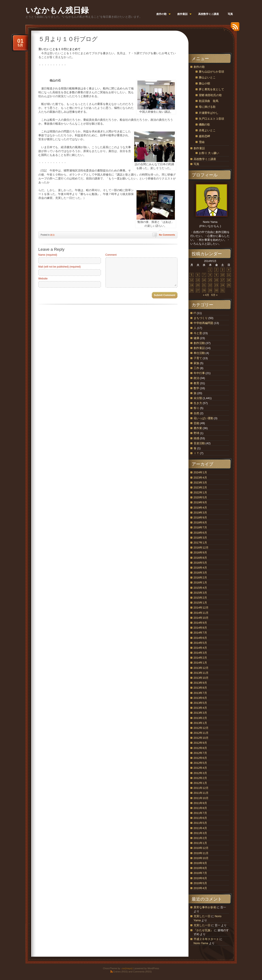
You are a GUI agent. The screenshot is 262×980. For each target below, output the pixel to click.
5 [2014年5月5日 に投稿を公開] (192, 275)
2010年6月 (200, 878)
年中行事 (199, 373)
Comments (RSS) (142, 972)
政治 (52, 235)
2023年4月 (200, 478)
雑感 (196, 438)
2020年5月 (200, 497)
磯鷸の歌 (204, 124)
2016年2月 (200, 578)
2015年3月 (200, 593)
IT (195, 313)
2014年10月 (201, 618)
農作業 (198, 428)
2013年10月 (201, 678)
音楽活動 (199, 443)
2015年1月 (200, 603)
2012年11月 (201, 733)
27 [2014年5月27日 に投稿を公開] (198, 290)
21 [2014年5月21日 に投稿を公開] (204, 285)
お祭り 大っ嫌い (209, 153)
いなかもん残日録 (57, 10)
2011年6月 (200, 818)
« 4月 (206, 295)
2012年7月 (200, 753)
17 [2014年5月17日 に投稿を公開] (222, 280)
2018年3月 (200, 538)
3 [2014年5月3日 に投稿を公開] (223, 270)
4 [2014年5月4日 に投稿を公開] (229, 270)
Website (43, 279)
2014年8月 (200, 628)
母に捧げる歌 (207, 107)
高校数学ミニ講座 (205, 159)
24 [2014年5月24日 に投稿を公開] (222, 285)
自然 (196, 413)
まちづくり (201, 318)
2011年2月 (200, 838)
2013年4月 (200, 708)
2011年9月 (200, 803)
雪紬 (202, 142)
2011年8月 (200, 808)
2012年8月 (200, 748)
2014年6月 (200, 638)
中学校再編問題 (203, 323)
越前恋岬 (204, 136)
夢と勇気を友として (211, 89)
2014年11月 (201, 613)
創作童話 (199, 148)
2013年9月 (200, 683)
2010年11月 (201, 853)
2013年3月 (200, 713)
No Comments (167, 235)
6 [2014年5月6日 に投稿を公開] (198, 275)
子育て (198, 358)
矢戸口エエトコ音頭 (211, 119)
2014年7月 (200, 633)
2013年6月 (200, 698)
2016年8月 (200, 558)
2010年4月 (200, 888)
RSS (234, 28)
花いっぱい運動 (203, 418)
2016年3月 (200, 573)
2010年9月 (200, 863)
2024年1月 (200, 472)
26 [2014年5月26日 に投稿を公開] (192, 290)
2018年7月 (200, 527)
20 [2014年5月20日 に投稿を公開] (198, 285)
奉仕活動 (199, 353)
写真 (196, 164)
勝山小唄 (204, 83)
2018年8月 (200, 523)
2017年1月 (200, 543)
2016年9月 (200, 553)
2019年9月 (200, 502)
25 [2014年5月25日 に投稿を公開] (229, 285)
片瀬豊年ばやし (209, 113)
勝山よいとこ (207, 77)
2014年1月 (200, 663)
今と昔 (198, 333)
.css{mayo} (127, 968)
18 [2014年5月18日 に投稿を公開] (229, 280)
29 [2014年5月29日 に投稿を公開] (210, 290)
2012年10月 (201, 738)
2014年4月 (200, 648)
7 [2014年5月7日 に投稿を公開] (204, 275)
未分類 (198, 398)
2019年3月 (200, 513)
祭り (196, 408)
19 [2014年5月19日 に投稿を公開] (192, 285)
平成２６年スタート (206, 939)
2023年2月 (200, 488)
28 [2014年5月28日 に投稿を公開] (204, 290)
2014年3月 (200, 653)
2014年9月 (200, 623)
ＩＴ (196, 453)
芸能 (196, 423)
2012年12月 (201, 728)
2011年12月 (201, 788)
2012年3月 (200, 773)
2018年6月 (200, 533)
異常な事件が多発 (205, 907)
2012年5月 (200, 763)
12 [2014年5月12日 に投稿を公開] (192, 280)
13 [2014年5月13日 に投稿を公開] (198, 280)
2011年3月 (200, 833)
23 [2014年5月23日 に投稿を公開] (216, 285)
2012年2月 (200, 778)
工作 (196, 368)
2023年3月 (200, 483)
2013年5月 (200, 703)
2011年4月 (200, 828)
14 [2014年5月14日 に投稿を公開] (204, 280)
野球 (196, 433)
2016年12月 (201, 548)
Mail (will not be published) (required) (60, 267)
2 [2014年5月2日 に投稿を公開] (216, 270)
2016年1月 (200, 583)
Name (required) (48, 255)
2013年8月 (200, 688)
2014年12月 (201, 608)
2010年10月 (201, 858)
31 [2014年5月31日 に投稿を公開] (222, 290)
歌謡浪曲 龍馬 (209, 101)
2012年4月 (200, 768)
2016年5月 (200, 563)
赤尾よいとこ (207, 130)
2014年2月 (200, 658)
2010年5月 (200, 883)
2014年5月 (200, 643)
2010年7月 (200, 873)
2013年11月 (201, 673)
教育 (196, 383)
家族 (196, 363)
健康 (196, 338)
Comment (111, 255)
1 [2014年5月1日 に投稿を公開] (210, 270)
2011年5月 (200, 823)
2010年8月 (200, 868)
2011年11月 (201, 793)
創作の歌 (199, 67)
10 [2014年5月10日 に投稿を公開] (222, 275)
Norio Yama (201, 943)
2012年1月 (200, 783)
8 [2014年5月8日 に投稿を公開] (210, 275)
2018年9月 (200, 518)
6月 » (214, 295)
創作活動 (199, 343)
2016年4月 (200, 568)
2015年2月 (200, 598)
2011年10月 (201, 798)
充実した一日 (202, 916)
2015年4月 (200, 588)
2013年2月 (200, 718)
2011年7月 (200, 813)
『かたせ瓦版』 (203, 930)
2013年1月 (200, 723)
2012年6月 (200, 758)
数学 (196, 388)
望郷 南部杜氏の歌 (210, 95)
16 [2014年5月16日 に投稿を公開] (216, 280)
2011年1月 (200, 843)
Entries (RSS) (121, 972)
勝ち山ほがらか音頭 (211, 72)
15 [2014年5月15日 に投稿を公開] (210, 280)
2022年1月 (200, 492)
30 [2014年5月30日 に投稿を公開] (216, 290)
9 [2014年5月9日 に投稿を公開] (216, 275)
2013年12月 (201, 668)
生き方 (198, 403)
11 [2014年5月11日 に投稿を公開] (229, 275)
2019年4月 (200, 508)
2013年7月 (200, 693)
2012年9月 (200, 743)
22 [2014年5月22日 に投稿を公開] (210, 285)
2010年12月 (201, 848)
